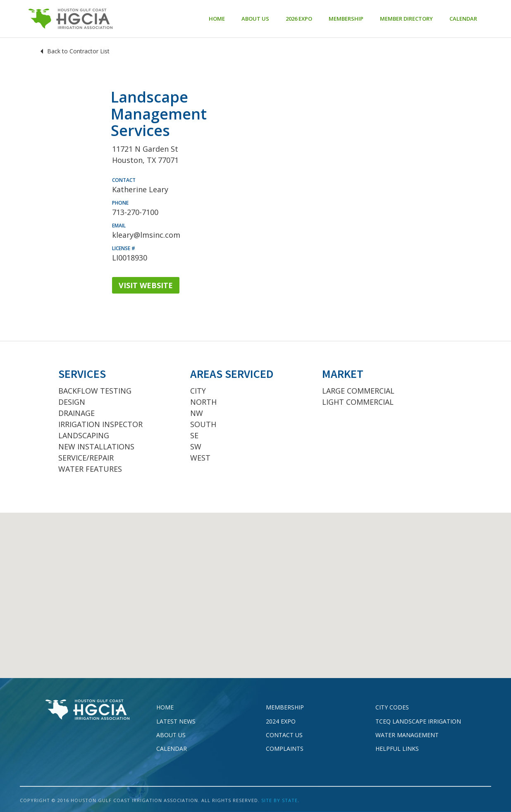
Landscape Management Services (159, 114)
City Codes (392, 707)
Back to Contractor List (78, 51)
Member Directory (406, 19)
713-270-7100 (135, 212)
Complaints (285, 749)
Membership (346, 19)
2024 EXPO (281, 721)
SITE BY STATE (279, 800)
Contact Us (284, 735)
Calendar (463, 19)
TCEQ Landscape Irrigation (418, 721)
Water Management (407, 735)
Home (217, 19)
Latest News (176, 721)
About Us (255, 19)
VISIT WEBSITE (146, 285)
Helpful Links (397, 749)
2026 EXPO (299, 19)
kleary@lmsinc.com (146, 235)
